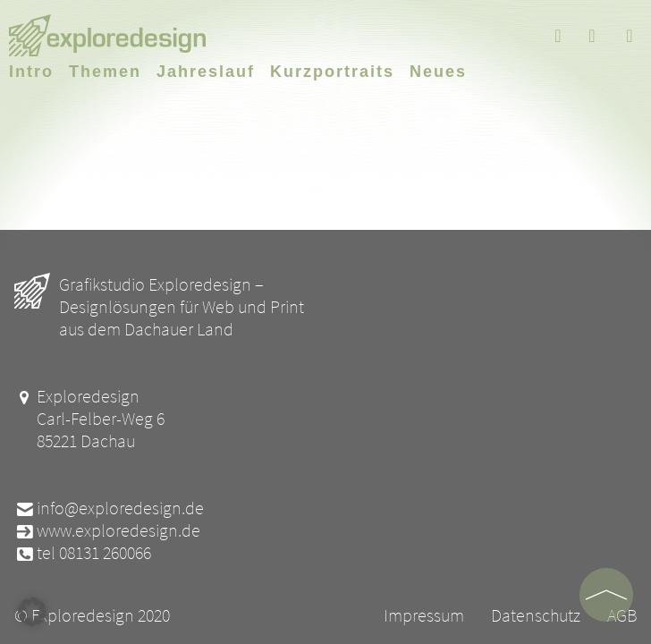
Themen (105, 72)
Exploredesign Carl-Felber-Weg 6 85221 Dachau (89, 418)
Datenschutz (536, 615)
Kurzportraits (332, 72)
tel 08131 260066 (83, 552)
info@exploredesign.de (109, 508)
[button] (32, 612)
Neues (438, 72)
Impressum (424, 615)
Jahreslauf (206, 72)
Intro (31, 72)
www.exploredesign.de (107, 530)
